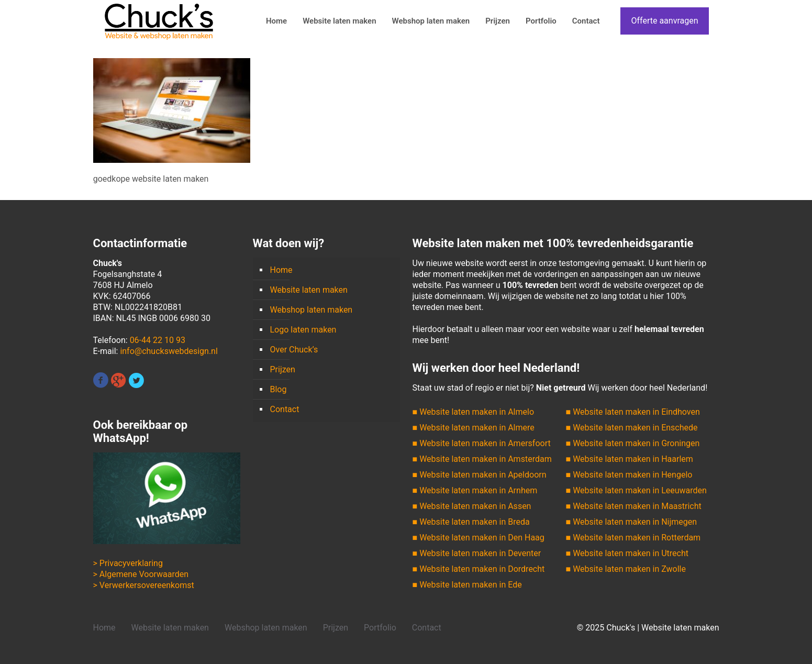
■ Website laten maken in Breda (471, 522)
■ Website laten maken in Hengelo (629, 475)
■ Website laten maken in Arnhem (475, 490)
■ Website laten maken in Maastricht (634, 506)
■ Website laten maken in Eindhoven (633, 412)
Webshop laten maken (312, 310)
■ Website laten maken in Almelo (474, 412)
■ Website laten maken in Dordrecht (479, 569)
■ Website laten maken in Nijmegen (632, 522)
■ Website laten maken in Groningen (633, 443)
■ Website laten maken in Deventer (477, 553)
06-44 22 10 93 (158, 340)
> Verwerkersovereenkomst (144, 585)
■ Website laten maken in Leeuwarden (636, 490)
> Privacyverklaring (128, 563)
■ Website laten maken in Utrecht (627, 553)
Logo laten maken (303, 330)
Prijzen (283, 369)
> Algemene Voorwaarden (141, 574)
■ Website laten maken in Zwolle (626, 569)
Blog (279, 389)
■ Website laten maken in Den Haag (479, 538)
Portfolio (380, 628)
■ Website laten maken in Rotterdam (633, 538)
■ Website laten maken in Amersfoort (482, 443)
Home (281, 270)
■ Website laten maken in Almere (474, 428)
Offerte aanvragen (664, 21)
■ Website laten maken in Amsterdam (482, 459)
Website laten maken (309, 290)
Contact (285, 409)
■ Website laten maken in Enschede (632, 428)
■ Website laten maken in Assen (472, 506)
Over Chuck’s (294, 350)
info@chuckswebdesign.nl (169, 351)
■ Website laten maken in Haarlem (630, 459)
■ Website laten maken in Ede (467, 585)
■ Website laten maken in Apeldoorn (480, 475)
